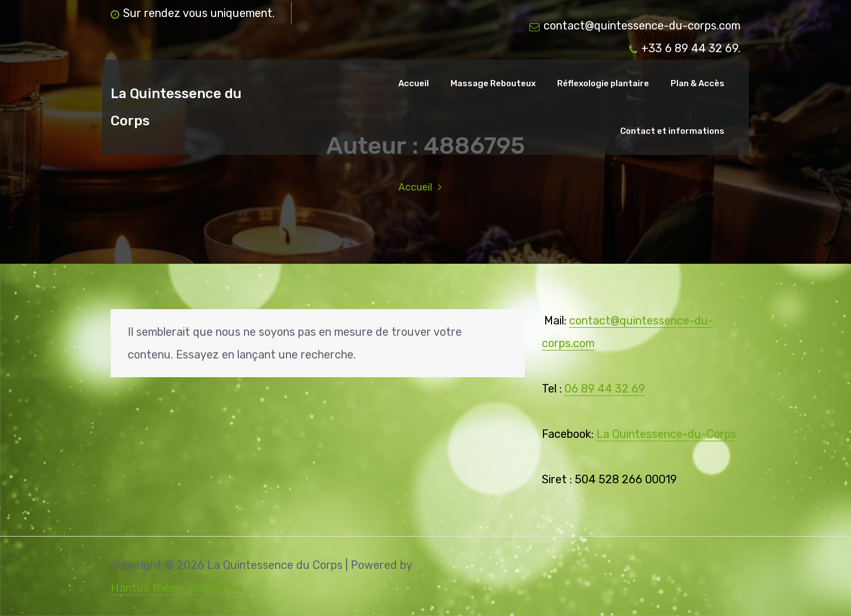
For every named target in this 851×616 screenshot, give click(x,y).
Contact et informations (672, 131)
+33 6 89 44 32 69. (685, 48)
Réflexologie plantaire (603, 83)
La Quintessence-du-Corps (666, 434)
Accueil (414, 83)
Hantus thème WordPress (177, 588)
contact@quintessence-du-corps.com (635, 26)
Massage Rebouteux (493, 83)
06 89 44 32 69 (605, 389)
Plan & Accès (698, 83)
